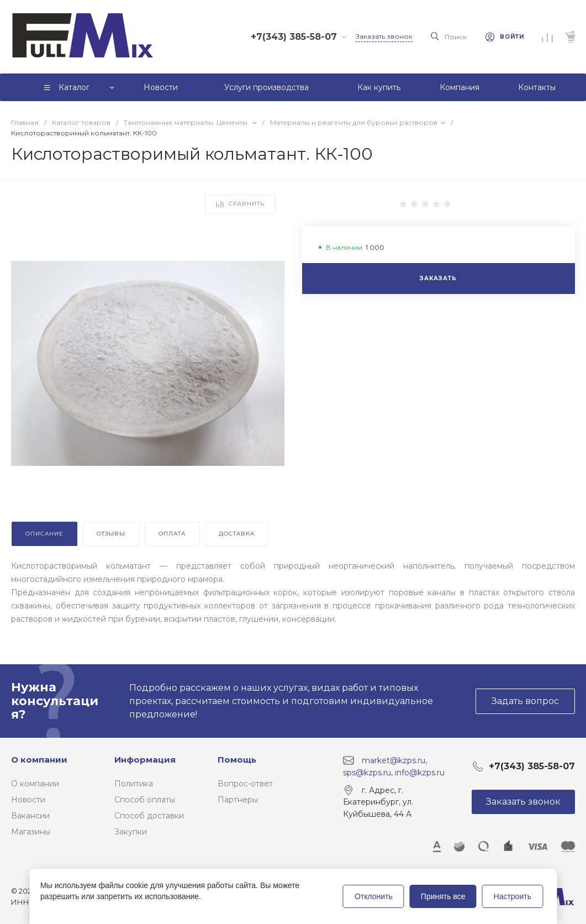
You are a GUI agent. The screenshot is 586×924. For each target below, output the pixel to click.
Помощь (237, 760)
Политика (134, 784)
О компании (39, 760)
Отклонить (374, 896)
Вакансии (30, 816)
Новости (28, 800)
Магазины (31, 832)
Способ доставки (149, 816)
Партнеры (238, 800)
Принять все (443, 896)
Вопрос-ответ (245, 784)
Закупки (131, 832)
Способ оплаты (145, 800)
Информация (145, 760)
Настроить (513, 896)
